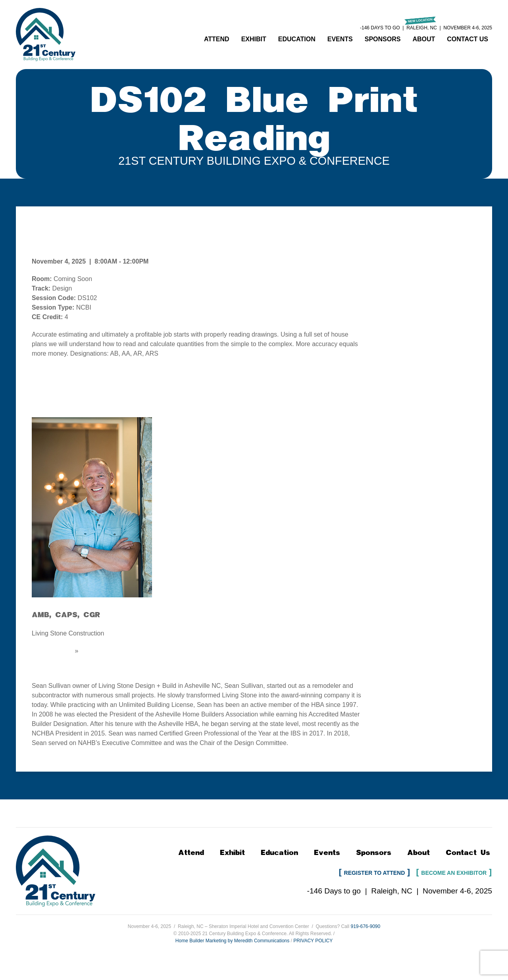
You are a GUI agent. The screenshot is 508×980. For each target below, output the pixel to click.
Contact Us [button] (468, 39)
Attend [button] (217, 39)
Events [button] (340, 39)
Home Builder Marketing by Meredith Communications (232, 941)
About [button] (424, 39)
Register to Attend (375, 873)
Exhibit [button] (254, 39)
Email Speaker (52, 651)
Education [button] (297, 39)
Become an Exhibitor (454, 873)
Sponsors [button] (383, 39)
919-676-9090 (365, 926)
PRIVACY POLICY (313, 941)
